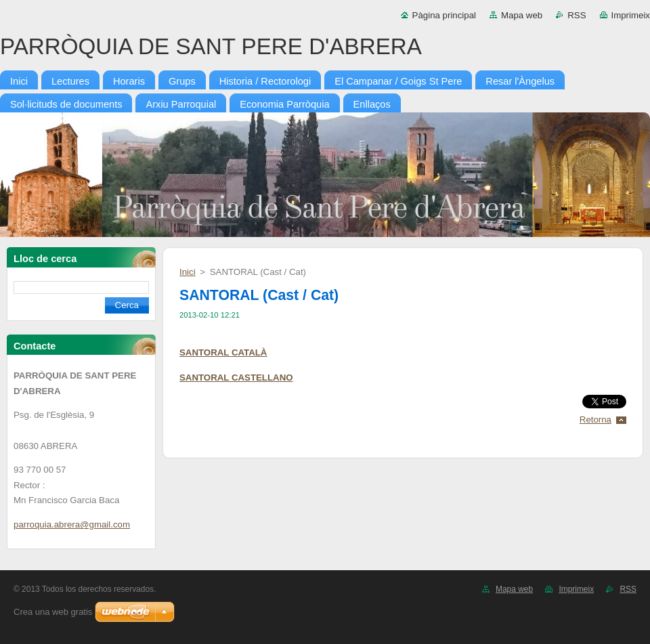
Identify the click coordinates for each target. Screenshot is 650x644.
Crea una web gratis (53, 612)
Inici (188, 272)
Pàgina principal (444, 15)
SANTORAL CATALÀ (223, 352)
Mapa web (522, 15)
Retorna (595, 420)
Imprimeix (631, 15)
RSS (577, 15)
